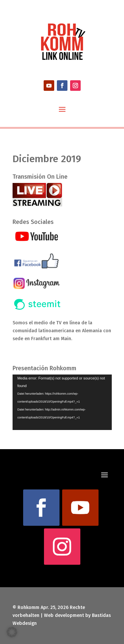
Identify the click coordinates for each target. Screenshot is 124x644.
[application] (62, 402)
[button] (12, 632)
